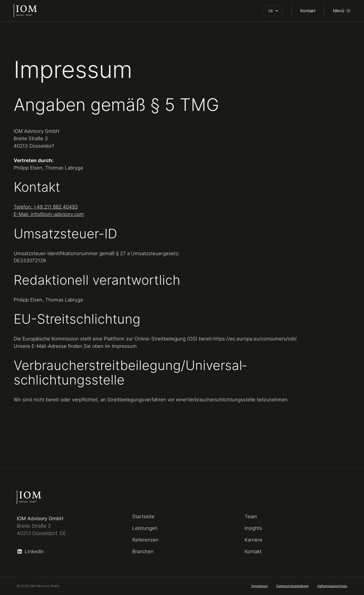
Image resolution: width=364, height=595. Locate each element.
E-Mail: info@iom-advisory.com (49, 214)
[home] (25, 11)
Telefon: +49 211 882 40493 (46, 207)
